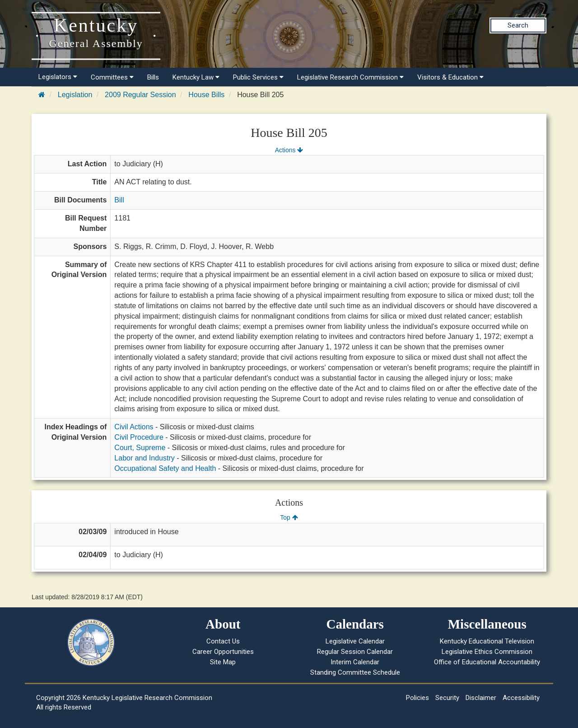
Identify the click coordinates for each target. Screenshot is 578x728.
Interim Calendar (355, 662)
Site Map (223, 662)
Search (518, 25)
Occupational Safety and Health (165, 468)
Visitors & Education (450, 77)
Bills (153, 77)
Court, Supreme (140, 448)
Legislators (58, 77)
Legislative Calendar (355, 641)
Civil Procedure (139, 437)
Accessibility (521, 698)
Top (289, 517)
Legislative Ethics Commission (487, 652)
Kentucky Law (196, 77)
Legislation (75, 95)
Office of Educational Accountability (487, 662)
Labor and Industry (144, 458)
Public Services (258, 77)
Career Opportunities (223, 652)
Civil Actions (134, 427)
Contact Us (223, 641)
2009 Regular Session (140, 95)
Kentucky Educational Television (487, 641)
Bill (119, 200)
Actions (289, 150)
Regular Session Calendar (355, 652)
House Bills (206, 95)
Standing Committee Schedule (355, 672)
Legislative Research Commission (350, 77)
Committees (112, 77)
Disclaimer (481, 698)
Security (447, 698)
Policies (417, 698)
